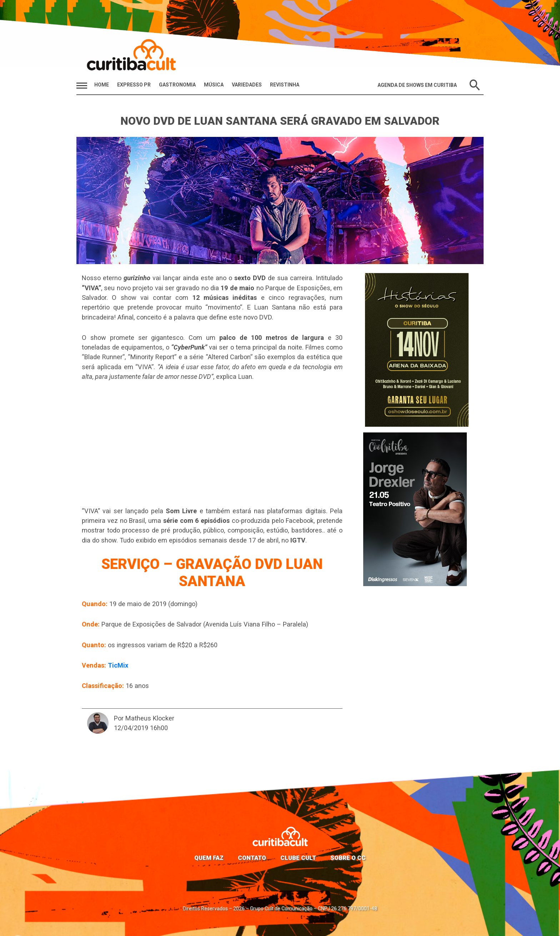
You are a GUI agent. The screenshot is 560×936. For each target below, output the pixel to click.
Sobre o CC (348, 858)
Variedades (247, 85)
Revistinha (285, 85)
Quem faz (209, 858)
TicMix (118, 665)
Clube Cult (298, 858)
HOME (102, 85)
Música (214, 85)
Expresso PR (134, 85)
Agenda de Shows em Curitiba (417, 85)
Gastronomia (177, 85)
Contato (252, 858)
